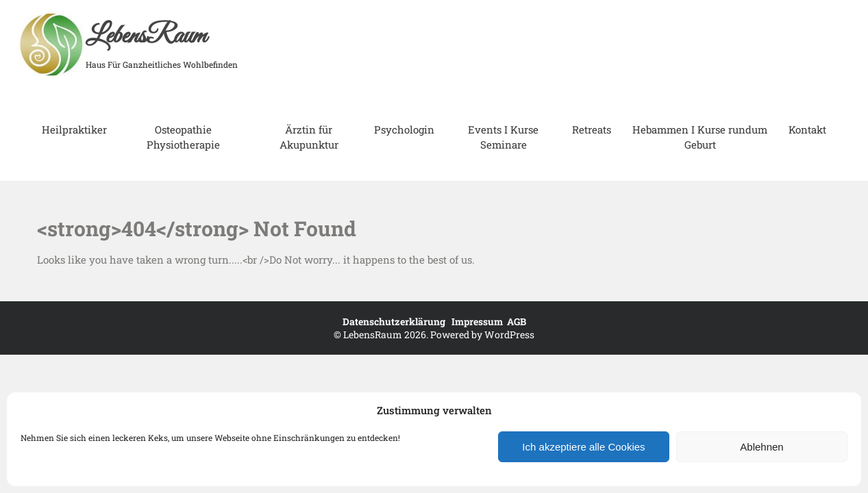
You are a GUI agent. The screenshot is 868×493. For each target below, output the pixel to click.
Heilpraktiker (74, 129)
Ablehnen (761, 447)
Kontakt (807, 129)
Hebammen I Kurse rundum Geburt (700, 137)
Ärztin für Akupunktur (309, 137)
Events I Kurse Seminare (503, 137)
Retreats (592, 129)
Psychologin (404, 129)
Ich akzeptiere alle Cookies (583, 447)
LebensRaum (146, 36)
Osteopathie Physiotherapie (183, 137)
